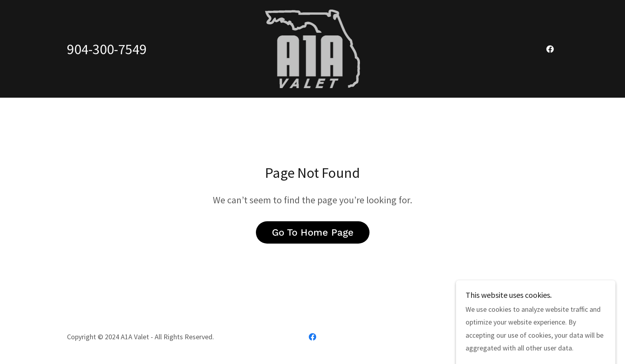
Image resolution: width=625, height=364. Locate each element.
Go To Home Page (313, 232)
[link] (313, 48)
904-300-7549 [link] (107, 49)
